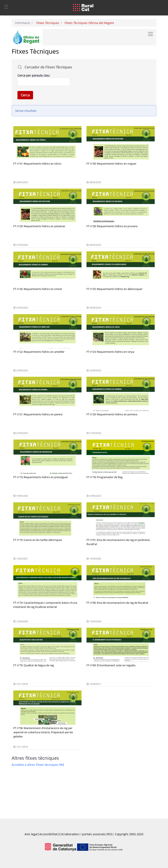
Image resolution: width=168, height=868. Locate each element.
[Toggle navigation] (6, 6)
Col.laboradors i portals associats (82, 834)
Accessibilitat (48, 834)
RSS (110, 834)
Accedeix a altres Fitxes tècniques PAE (38, 765)
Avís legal (31, 834)
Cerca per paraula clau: (34, 75)
